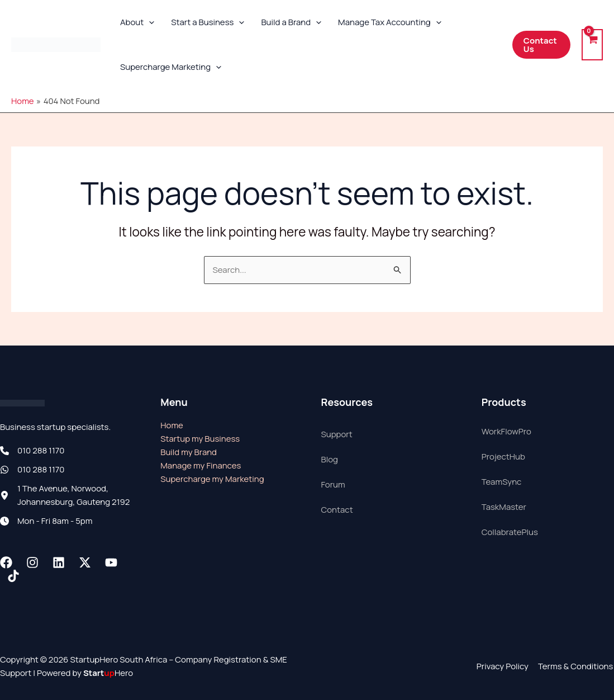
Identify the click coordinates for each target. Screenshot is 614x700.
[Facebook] (6, 562)
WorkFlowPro (506, 431)
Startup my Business (200, 439)
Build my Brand (189, 452)
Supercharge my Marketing (212, 479)
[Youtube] (111, 562)
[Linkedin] (59, 562)
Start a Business (208, 22)
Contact (337, 510)
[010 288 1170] (32, 451)
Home (172, 425)
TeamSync (502, 482)
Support (337, 434)
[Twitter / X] (85, 562)
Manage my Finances (201, 465)
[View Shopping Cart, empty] (592, 45)
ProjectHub (503, 457)
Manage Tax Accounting (390, 22)
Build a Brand (291, 22)
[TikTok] (13, 576)
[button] (149, 22)
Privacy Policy (504, 666)
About (137, 22)
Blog (330, 459)
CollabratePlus (510, 532)
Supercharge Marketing (171, 67)
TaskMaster (504, 507)
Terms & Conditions (577, 666)
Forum (333, 484)
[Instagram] (32, 562)
